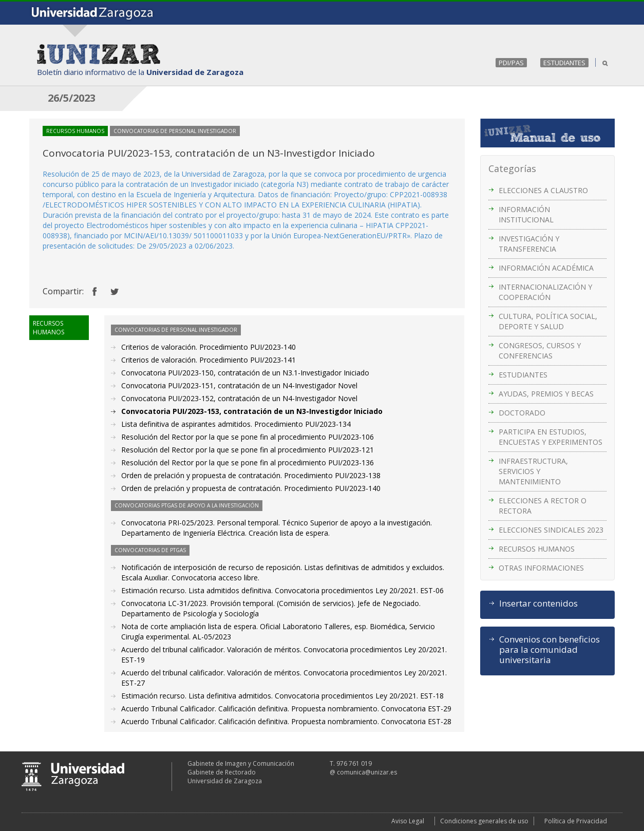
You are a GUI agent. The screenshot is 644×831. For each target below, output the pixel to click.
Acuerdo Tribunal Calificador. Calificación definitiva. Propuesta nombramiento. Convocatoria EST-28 (286, 721)
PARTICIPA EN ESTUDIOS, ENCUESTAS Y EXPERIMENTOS (551, 437)
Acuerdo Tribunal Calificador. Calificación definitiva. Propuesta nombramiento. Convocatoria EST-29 (286, 709)
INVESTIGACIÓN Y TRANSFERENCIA (529, 244)
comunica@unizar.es (367, 772)
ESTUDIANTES (564, 63)
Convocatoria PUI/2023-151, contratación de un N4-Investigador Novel (239, 385)
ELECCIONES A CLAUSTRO (543, 190)
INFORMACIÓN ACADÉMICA (546, 268)
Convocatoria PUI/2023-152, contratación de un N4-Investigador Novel (239, 398)
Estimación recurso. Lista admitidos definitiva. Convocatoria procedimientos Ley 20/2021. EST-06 (282, 590)
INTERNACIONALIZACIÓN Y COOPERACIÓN (545, 292)
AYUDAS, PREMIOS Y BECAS (546, 394)
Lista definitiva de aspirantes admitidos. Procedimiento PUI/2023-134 (236, 424)
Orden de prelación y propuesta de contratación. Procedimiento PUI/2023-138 (251, 475)
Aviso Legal (408, 821)
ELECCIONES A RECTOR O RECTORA (543, 506)
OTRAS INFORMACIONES (541, 568)
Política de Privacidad (576, 821)
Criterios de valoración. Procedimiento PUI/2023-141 (209, 360)
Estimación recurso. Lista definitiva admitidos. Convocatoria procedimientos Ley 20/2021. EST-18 (282, 696)
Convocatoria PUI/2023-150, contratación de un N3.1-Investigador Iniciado (245, 373)
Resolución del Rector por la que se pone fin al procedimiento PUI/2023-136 (248, 462)
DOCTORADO (522, 413)
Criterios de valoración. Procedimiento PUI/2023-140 (209, 347)
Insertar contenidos (538, 603)
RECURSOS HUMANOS (537, 549)
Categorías (512, 168)
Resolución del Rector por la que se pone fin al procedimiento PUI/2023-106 (248, 437)
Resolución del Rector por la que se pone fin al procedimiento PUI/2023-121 (248, 450)
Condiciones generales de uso (484, 821)
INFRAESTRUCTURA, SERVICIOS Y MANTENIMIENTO (533, 471)
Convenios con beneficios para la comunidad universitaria (550, 650)
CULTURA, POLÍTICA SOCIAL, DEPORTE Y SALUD (548, 321)
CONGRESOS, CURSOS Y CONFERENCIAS (540, 351)
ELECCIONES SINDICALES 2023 (551, 530)
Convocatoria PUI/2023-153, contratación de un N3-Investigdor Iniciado (252, 411)
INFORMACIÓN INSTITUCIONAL (526, 214)
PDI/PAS (511, 63)
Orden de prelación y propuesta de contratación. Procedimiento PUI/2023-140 (251, 488)
